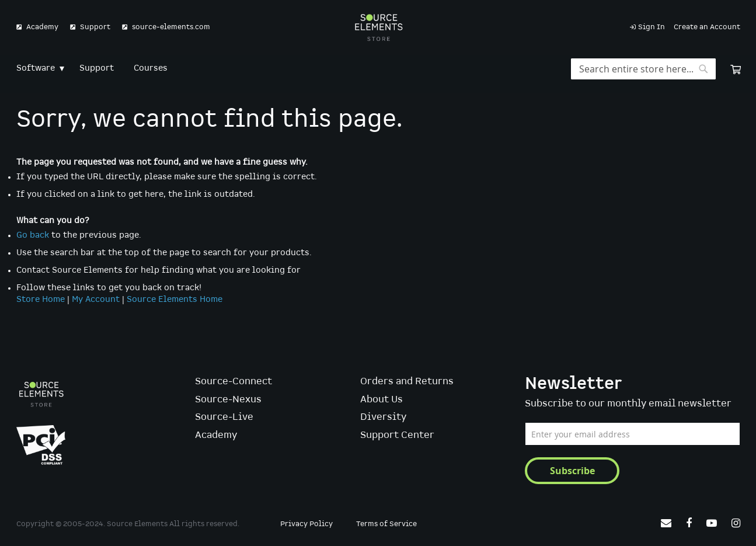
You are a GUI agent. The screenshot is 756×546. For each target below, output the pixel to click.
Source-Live (224, 417)
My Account (96, 300)
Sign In (652, 27)
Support (95, 27)
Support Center (397, 435)
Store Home (41, 300)
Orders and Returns (407, 382)
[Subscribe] (572, 471)
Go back (33, 235)
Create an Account (707, 27)
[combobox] (643, 69)
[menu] (378, 69)
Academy (42, 27)
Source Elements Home (175, 300)
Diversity (383, 417)
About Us (382, 400)
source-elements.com (171, 27)
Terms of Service (386, 524)
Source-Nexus (228, 400)
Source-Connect (234, 382)
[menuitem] (38, 69)
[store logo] (378, 27)
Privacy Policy (306, 524)
